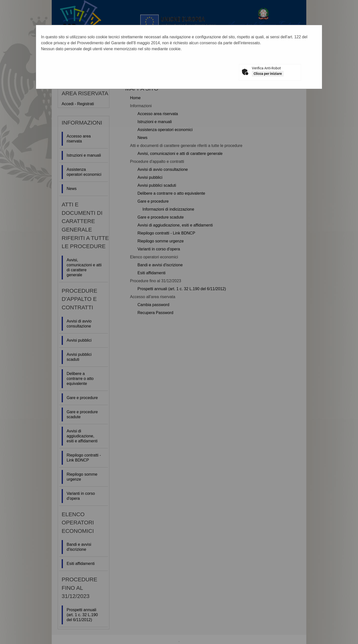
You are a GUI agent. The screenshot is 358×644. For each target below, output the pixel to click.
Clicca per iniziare (268, 74)
